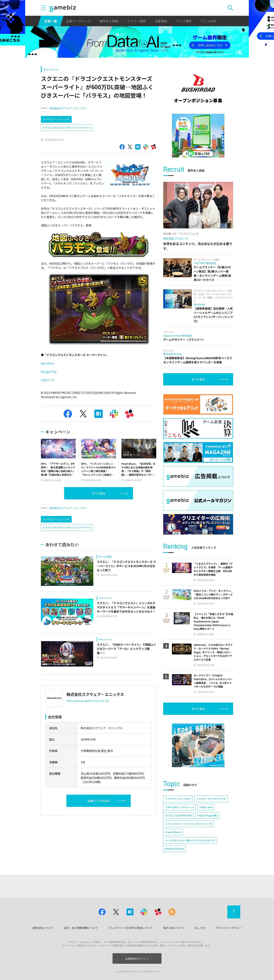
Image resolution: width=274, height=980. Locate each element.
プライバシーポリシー (229, 928)
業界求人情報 (109, 21)
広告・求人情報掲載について (81, 928)
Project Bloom (173, 832)
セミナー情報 (136, 21)
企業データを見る (99, 801)
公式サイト (48, 380)
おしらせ (200, 928)
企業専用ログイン (137, 959)
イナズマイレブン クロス (178, 799)
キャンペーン (51, 69)
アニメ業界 (184, 21)
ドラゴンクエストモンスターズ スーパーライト (67, 128)
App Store (47, 363)
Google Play (49, 372)
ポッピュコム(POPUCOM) (178, 815)
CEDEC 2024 (206, 807)
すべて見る (99, 493)
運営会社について (43, 928)
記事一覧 (51, 21)
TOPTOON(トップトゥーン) (180, 807)
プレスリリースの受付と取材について (131, 928)
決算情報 (161, 21)
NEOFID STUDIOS (174, 849)
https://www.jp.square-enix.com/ (87, 701)
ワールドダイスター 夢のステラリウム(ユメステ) (190, 840)
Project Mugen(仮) (207, 815)
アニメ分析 (208, 21)
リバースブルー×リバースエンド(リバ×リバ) (189, 824)
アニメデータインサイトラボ (211, 799)
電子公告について (174, 928)
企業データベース (78, 21)
